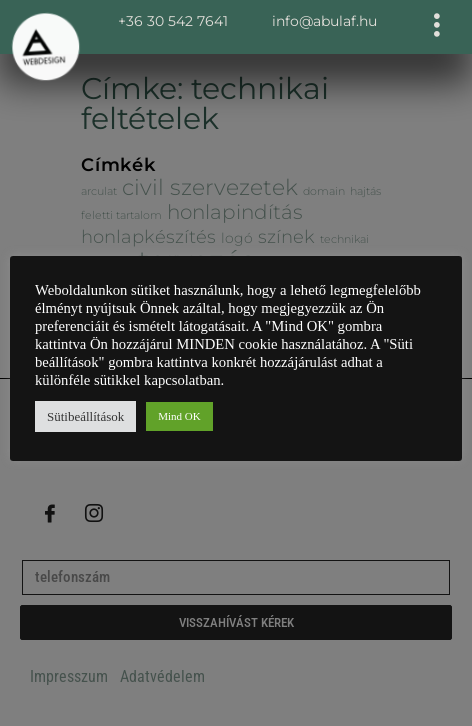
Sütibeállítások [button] (85, 416)
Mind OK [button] (179, 416)
